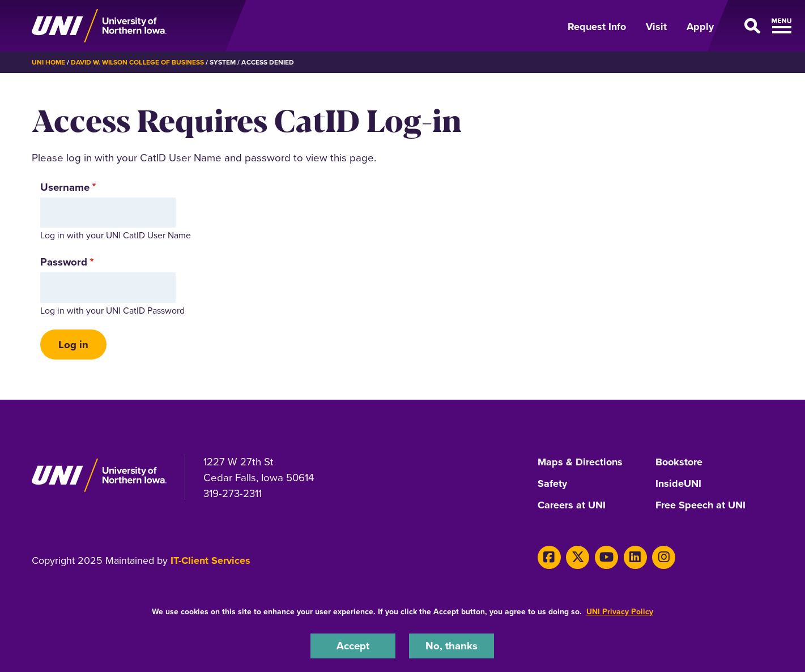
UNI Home (48, 62)
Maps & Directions (580, 463)
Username (65, 187)
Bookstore (679, 463)
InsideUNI (678, 484)
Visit (656, 27)
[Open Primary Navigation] (750, 26)
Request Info (597, 27)
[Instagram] (664, 557)
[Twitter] (578, 557)
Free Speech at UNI (700, 506)
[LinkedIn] (635, 557)
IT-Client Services (210, 560)
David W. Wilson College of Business (137, 62)
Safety (552, 484)
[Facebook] (549, 557)
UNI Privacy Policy (620, 612)
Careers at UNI (572, 506)
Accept (353, 646)
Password (64, 262)
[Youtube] (606, 557)
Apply (700, 27)
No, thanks (452, 646)
